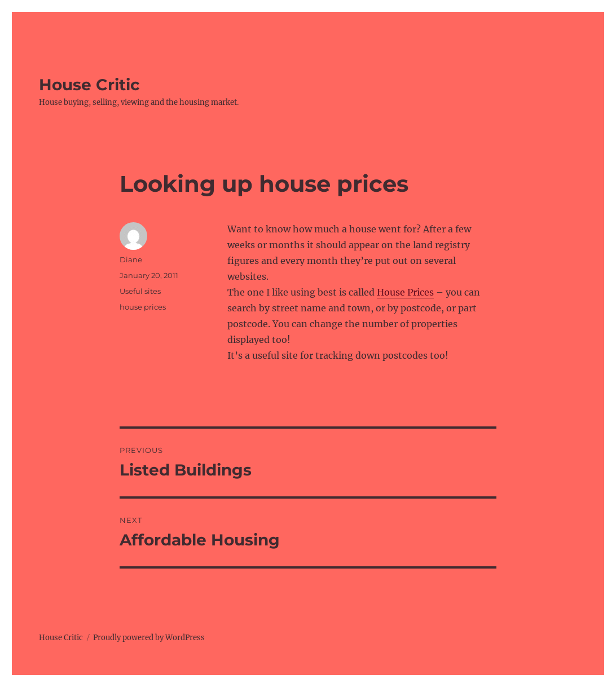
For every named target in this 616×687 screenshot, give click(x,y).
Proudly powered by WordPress (149, 638)
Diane (131, 259)
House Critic (89, 85)
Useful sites (140, 291)
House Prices (405, 292)
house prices (143, 307)
